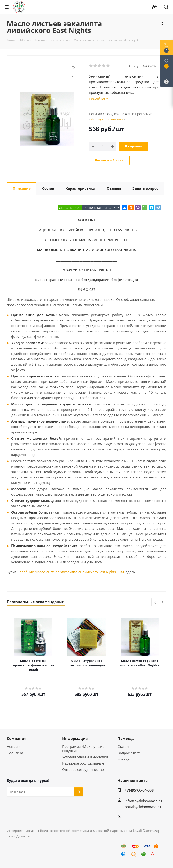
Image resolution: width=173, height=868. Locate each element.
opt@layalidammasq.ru (143, 807)
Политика (15, 753)
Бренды (124, 759)
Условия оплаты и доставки (85, 757)
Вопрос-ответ (129, 753)
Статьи (123, 746)
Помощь (126, 739)
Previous (155, 602)
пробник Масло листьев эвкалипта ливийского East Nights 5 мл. (72, 572)
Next (163, 602)
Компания (17, 739)
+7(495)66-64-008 (139, 790)
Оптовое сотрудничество (83, 769)
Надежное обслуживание (83, 763)
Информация (75, 739)
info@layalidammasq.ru (143, 801)
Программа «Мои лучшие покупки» (83, 749)
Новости (14, 746)
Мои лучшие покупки (107, 119)
